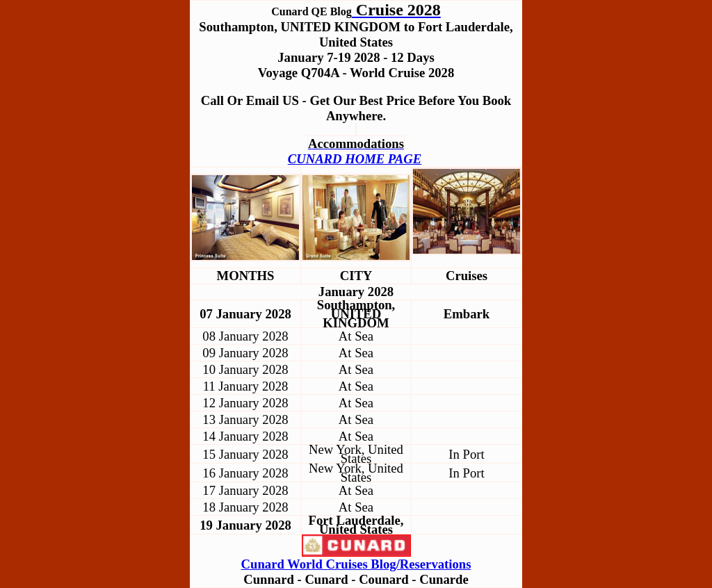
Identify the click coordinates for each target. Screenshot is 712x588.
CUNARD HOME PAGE (355, 159)
